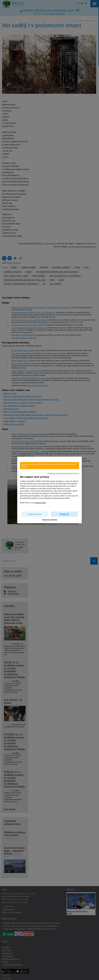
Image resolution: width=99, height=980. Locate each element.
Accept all (64, 514)
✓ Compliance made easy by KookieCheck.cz (63, 473)
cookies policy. (40, 503)
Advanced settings (50, 519)
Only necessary (35, 514)
